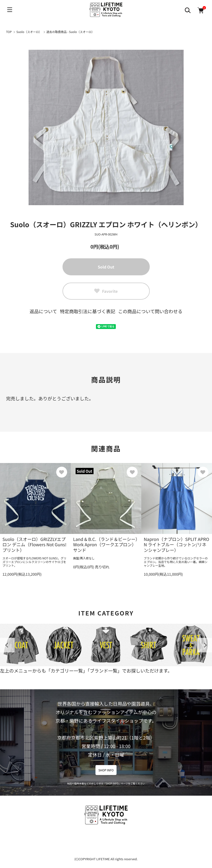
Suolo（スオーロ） (29, 32)
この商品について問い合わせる (150, 311)
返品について (43, 311)
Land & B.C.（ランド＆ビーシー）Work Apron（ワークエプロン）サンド (105, 544)
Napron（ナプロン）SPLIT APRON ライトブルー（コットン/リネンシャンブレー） (176, 544)
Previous (7, 645)
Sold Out (106, 267)
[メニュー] (10, 10)
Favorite (106, 291)
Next (205, 645)
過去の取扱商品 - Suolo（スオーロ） (70, 32)
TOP (9, 32)
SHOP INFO (106, 770)
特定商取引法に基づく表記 (87, 311)
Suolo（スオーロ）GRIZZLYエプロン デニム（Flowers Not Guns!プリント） (34, 544)
